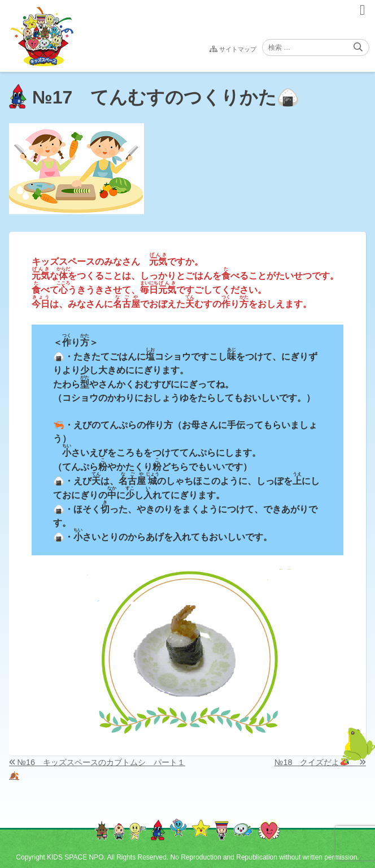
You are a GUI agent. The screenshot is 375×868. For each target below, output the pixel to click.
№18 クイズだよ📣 (316, 762)
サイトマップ (238, 49)
